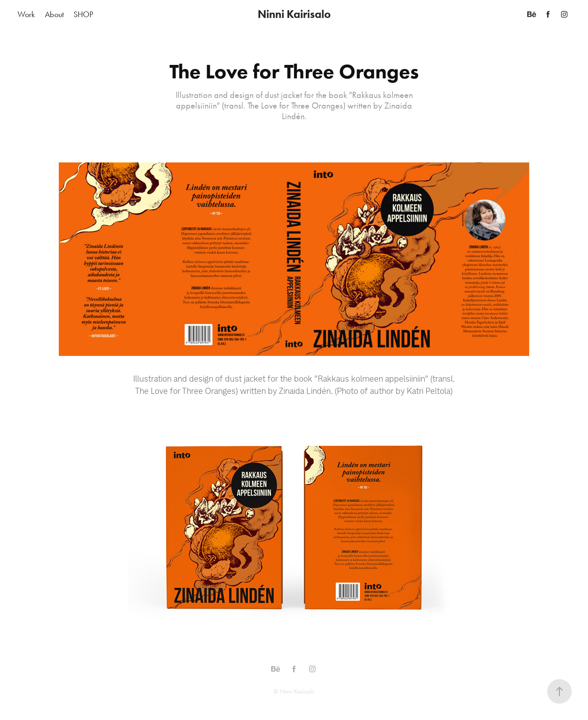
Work (26, 14)
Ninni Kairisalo (294, 14)
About (54, 14)
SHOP (83, 14)
